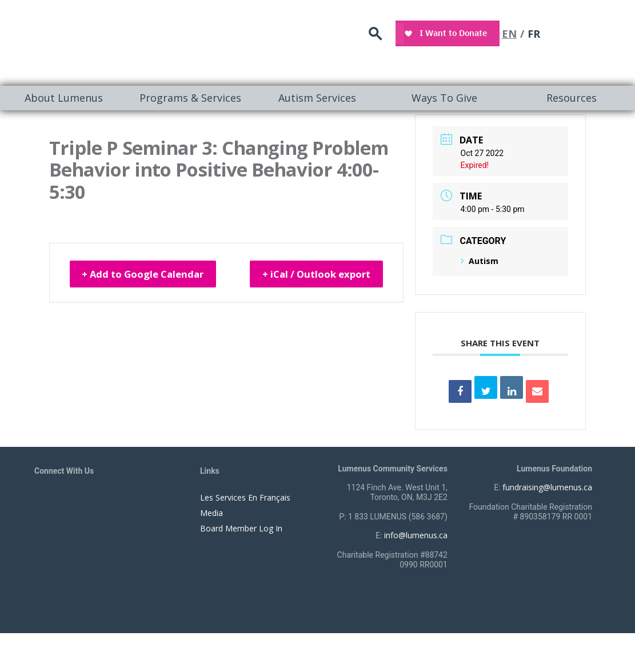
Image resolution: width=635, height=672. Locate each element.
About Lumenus (64, 98)
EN (573, 31)
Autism (480, 261)
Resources (572, 98)
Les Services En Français (245, 497)
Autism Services (317, 98)
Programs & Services (190, 98)
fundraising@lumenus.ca (547, 487)
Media (211, 513)
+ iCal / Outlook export (349, 279)
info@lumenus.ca (416, 535)
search (443, 32)
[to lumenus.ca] (127, 41)
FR (597, 31)
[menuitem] (63, 98)
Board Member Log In (241, 528)
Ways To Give (444, 98)
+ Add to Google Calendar (152, 271)
